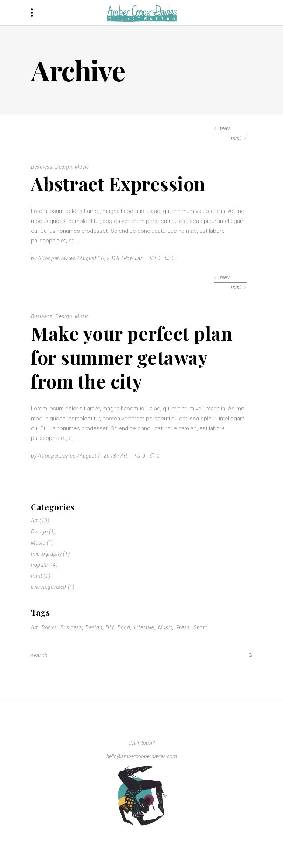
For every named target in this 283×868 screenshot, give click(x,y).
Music (82, 167)
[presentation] (222, 128)
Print (37, 576)
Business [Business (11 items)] (71, 627)
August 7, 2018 (98, 456)
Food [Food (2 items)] (124, 627)
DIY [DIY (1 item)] (110, 627)
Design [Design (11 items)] (94, 627)
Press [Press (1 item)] (183, 627)
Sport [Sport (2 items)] (200, 627)
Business (42, 167)
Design (64, 167)
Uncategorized (49, 587)
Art (124, 456)
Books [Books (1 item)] (49, 627)
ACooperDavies (57, 258)
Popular (133, 258)
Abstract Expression (118, 184)
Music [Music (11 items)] (165, 627)
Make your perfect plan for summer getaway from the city (132, 357)
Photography (46, 554)
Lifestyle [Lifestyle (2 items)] (144, 627)
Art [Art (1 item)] (34, 627)
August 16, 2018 (100, 258)
